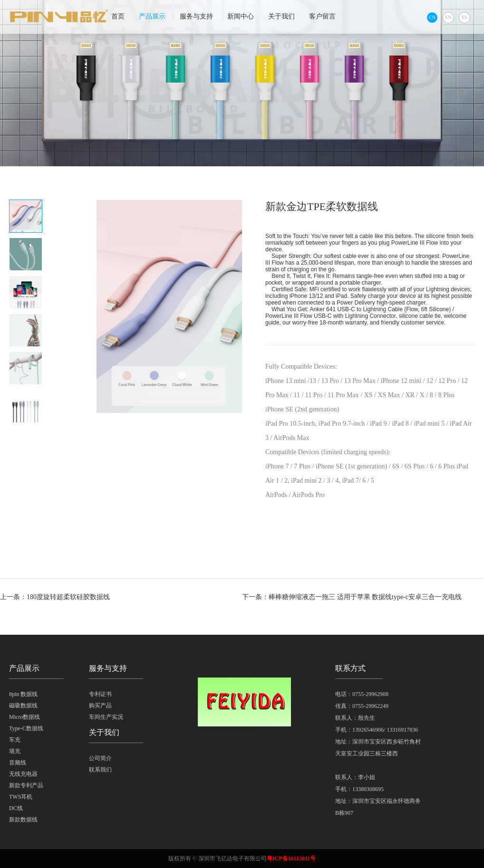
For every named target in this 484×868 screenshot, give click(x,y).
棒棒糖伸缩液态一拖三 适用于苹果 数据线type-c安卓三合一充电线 (365, 597)
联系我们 (100, 770)
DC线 (16, 808)
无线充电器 (23, 774)
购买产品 (100, 706)
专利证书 (100, 694)
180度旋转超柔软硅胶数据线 (68, 597)
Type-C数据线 (26, 728)
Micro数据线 (24, 717)
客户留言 (322, 16)
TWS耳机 (21, 797)
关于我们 (281, 16)
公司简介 (100, 758)
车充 (15, 740)
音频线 (18, 763)
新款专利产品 (26, 785)
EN (448, 17)
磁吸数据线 (23, 706)
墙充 (15, 751)
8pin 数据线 (23, 694)
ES (465, 17)
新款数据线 (23, 820)
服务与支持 (196, 16)
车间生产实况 (106, 717)
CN (432, 17)
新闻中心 (241, 16)
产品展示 (152, 16)
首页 (118, 16)
